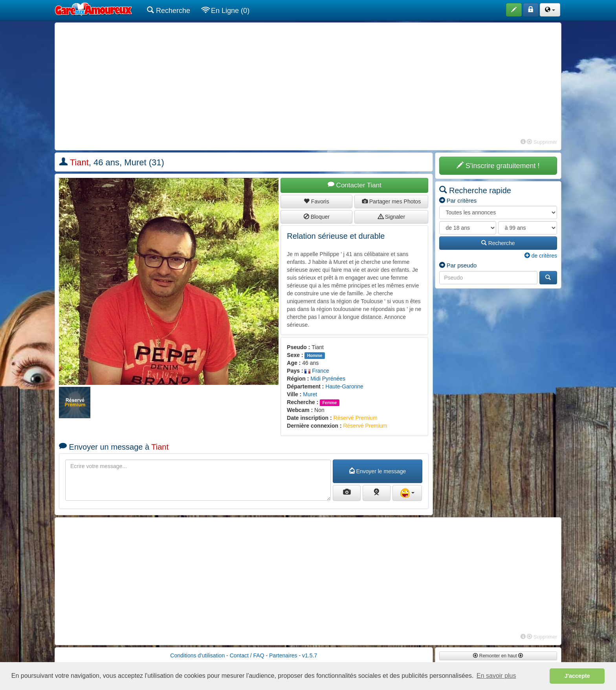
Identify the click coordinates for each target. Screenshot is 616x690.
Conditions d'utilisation (197, 655)
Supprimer (542, 142)
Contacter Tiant (355, 185)
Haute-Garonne (344, 386)
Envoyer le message (378, 471)
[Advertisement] (308, 82)
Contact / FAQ (247, 655)
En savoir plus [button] (496, 676)
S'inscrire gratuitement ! (498, 166)
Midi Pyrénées (328, 379)
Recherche (169, 10)
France (317, 371)
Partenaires (283, 655)
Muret (310, 394)
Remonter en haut (498, 656)
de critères (541, 256)
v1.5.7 (310, 655)
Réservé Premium (356, 418)
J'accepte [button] (577, 676)
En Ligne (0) (226, 10)
